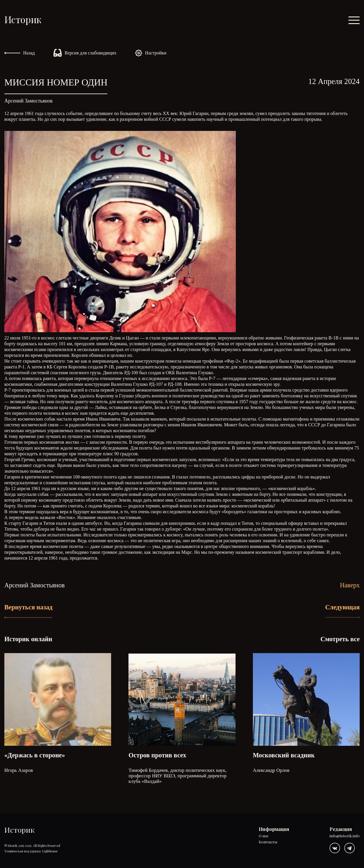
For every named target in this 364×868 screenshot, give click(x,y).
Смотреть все (340, 639)
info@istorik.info (345, 836)
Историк (23, 19)
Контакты (268, 842)
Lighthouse (50, 851)
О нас (264, 836)
